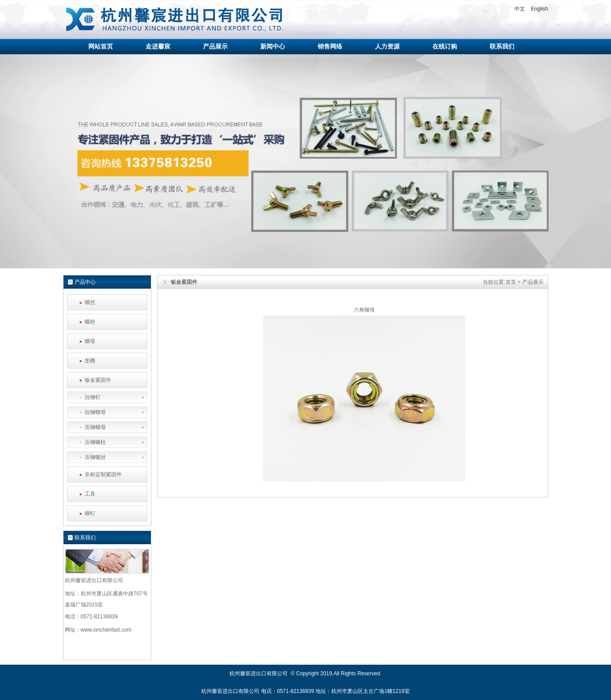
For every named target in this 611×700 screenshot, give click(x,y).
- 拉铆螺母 (89, 412)
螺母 (90, 341)
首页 (511, 282)
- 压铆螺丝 (89, 457)
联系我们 (85, 538)
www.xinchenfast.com (106, 630)
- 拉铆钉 (86, 397)
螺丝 (90, 302)
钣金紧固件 (98, 380)
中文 (520, 9)
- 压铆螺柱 (89, 442)
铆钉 (90, 513)
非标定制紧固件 (103, 474)
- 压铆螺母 (89, 427)
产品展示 (533, 282)
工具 (90, 494)
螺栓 (90, 322)
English (539, 9)
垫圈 (90, 361)
